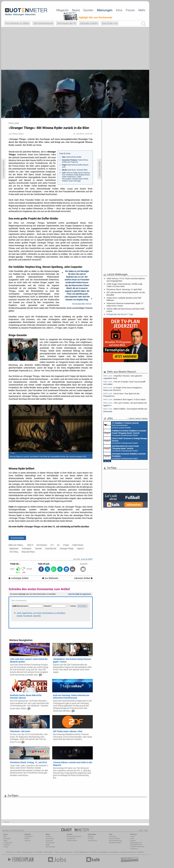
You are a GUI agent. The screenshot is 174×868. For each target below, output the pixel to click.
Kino (119, 10)
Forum (130, 10)
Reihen (27, 838)
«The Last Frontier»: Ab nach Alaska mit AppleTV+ (125, 404)
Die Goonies (42, 545)
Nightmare (14, 548)
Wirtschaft (49, 841)
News (76, 10)
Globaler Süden (89, 23)
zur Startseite (50, 578)
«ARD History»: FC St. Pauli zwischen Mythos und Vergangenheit (126, 280)
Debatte (90, 836)
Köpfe (48, 845)
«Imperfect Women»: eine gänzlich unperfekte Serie (123, 377)
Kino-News (113, 836)
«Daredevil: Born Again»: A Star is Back (124, 399)
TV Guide (76, 852)
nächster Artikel (83, 578)
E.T (52, 545)
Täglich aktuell (72, 841)
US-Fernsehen (50, 847)
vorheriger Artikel (18, 578)
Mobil (5, 841)
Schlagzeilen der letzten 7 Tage (120, 314)
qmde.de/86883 (87, 559)
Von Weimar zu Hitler (17, 23)
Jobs (132, 838)
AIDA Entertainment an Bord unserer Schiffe (121, 425)
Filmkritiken (39, 852)
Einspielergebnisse (115, 841)
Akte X (30, 545)
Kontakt (133, 841)
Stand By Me (51, 548)
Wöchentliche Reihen (74, 836)
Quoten (88, 10)
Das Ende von (110, 23)
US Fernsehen (48, 852)
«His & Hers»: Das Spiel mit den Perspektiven (121, 395)
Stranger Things (67, 548)
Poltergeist (27, 548)
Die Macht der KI (67, 23)
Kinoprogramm (114, 852)
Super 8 (80, 548)
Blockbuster (84, 852)
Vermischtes (50, 838)
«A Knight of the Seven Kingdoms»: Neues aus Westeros (123, 389)
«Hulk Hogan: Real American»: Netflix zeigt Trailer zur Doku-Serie (124, 285)
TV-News (49, 836)
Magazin (62, 10)
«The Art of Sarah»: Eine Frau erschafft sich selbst (124, 383)
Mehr (142, 10)
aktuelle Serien (103, 852)
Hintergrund (29, 836)
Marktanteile (71, 838)
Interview (28, 841)
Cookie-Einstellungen (137, 846)
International (50, 843)
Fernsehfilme (93, 852)
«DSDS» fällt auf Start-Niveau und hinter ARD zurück (125, 310)
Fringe (66, 545)
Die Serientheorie (43, 23)
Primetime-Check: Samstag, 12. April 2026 (124, 289)
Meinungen (105, 10)
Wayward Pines (28, 552)
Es (58, 545)
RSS (5, 836)
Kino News (10, 852)
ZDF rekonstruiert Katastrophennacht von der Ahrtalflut (126, 294)
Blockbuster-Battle (115, 843)
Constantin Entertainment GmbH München (125, 433)
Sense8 (38, 548)
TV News (57, 852)
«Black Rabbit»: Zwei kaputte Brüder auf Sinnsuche (125, 410)
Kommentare (17, 538)
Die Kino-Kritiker (114, 838)
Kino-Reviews (92, 841)
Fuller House (78, 545)
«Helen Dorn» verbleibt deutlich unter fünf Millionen (124, 299)
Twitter (6, 847)
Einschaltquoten (66, 852)
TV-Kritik (91, 838)
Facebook (7, 845)
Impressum (134, 849)
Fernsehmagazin (28, 852)
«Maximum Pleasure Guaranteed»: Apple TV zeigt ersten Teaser (125, 304)
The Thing (14, 552)
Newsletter (7, 838)
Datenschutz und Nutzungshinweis (136, 844)
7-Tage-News (8, 843)
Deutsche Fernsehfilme (128, 852)
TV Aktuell (18, 852)
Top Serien (140, 852)
